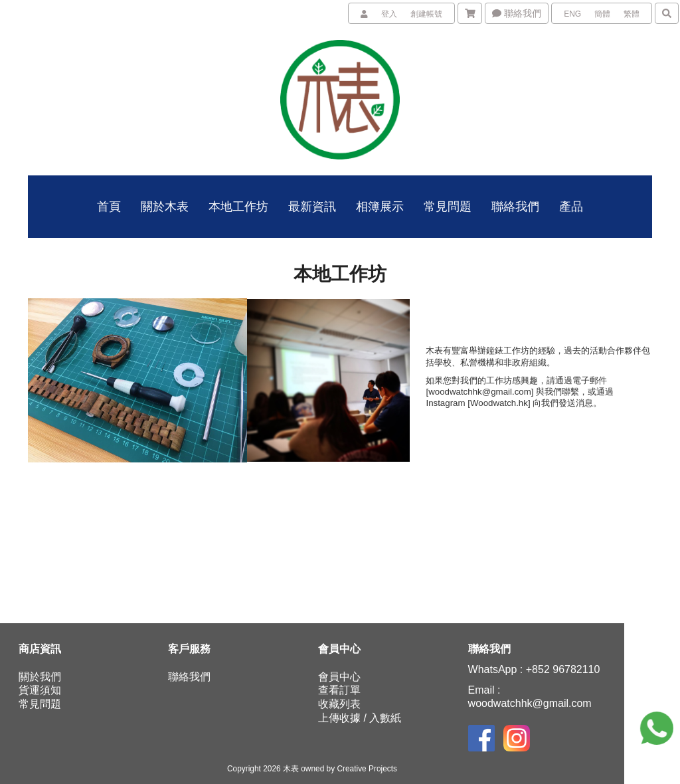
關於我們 (40, 677)
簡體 (602, 14)
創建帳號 (426, 14)
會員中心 (339, 677)
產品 (571, 207)
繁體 (632, 14)
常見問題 (40, 704)
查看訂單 (339, 690)
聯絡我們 (517, 13)
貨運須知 (40, 690)
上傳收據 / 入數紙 (360, 718)
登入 (389, 14)
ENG (572, 14)
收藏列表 (339, 704)
